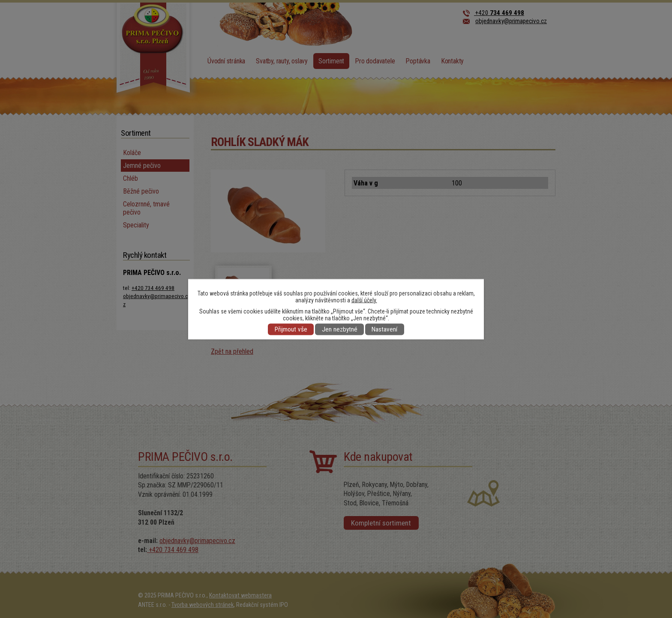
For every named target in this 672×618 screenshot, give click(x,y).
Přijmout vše (291, 329)
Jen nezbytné (340, 329)
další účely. (364, 300)
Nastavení (384, 329)
